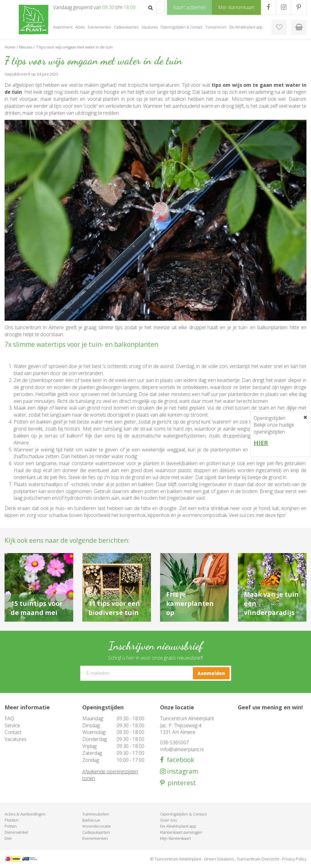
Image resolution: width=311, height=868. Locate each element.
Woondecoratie (97, 826)
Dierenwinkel (16, 832)
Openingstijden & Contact (183, 814)
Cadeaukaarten (96, 832)
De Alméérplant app (178, 826)
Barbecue (91, 820)
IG (284, 7)
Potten (11, 826)
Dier (8, 838)
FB (268, 7)
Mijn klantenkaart (175, 838)
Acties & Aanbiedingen (25, 814)
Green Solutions (219, 859)
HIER (261, 443)
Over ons (168, 820)
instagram (182, 771)
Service (12, 725)
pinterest (180, 783)
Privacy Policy (294, 859)
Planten (12, 820)
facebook (179, 760)
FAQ (9, 718)
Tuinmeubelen (96, 814)
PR (299, 7)
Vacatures (15, 739)
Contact (13, 732)
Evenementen (95, 838)
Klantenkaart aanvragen (181, 832)
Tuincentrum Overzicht (258, 859)
